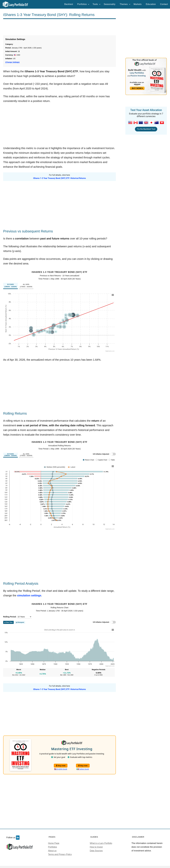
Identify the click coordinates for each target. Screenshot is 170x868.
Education (151, 4)
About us (52, 851)
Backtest (69, 4)
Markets (138, 4)
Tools (97, 4)
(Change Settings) (12, 62)
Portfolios (83, 4)
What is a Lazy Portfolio (101, 843)
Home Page (54, 843)
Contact (164, 4)
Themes (125, 4)
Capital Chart (103, 460)
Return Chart (90, 460)
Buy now (61, 766)
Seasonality (110, 4)
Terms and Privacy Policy (60, 854)
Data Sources (96, 851)
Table (113, 460)
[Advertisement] (59, 27)
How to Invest (96, 847)
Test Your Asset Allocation (146, 110)
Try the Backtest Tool (146, 129)
